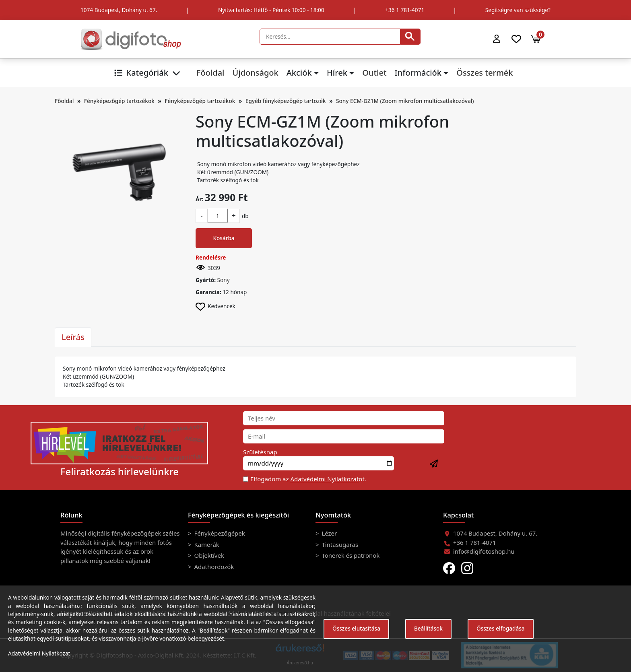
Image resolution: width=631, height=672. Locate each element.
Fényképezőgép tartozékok (119, 101)
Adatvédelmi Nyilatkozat (324, 479)
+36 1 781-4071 (405, 10)
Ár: (199, 199)
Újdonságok (255, 73)
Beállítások (428, 628)
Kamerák (206, 544)
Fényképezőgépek (219, 533)
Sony (224, 280)
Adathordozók (213, 567)
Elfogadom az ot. (308, 479)
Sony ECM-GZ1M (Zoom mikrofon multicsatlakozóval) (405, 101)
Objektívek (208, 555)
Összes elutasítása (356, 628)
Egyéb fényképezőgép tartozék (286, 101)
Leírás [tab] (73, 337)
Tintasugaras (339, 544)
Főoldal (210, 73)
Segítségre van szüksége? (518, 10)
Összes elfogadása (501, 628)
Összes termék (485, 73)
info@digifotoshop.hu (484, 551)
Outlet (374, 73)
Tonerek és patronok (350, 555)
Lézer (329, 533)
